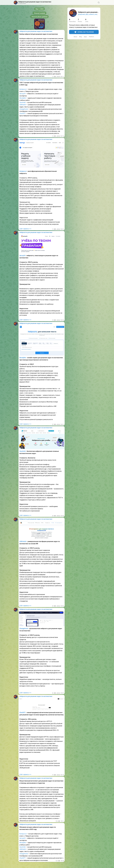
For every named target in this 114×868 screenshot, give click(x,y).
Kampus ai (23, 89)
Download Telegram (84, 32)
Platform (91, 37)
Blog (81, 37)
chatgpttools (24, 109)
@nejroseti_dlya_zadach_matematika (90, 14)
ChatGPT (22, 113)
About (75, 37)
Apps (85, 37)
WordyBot (23, 98)
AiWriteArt (23, 105)
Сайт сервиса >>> (25, 229)
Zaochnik (22, 102)
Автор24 (22, 94)
